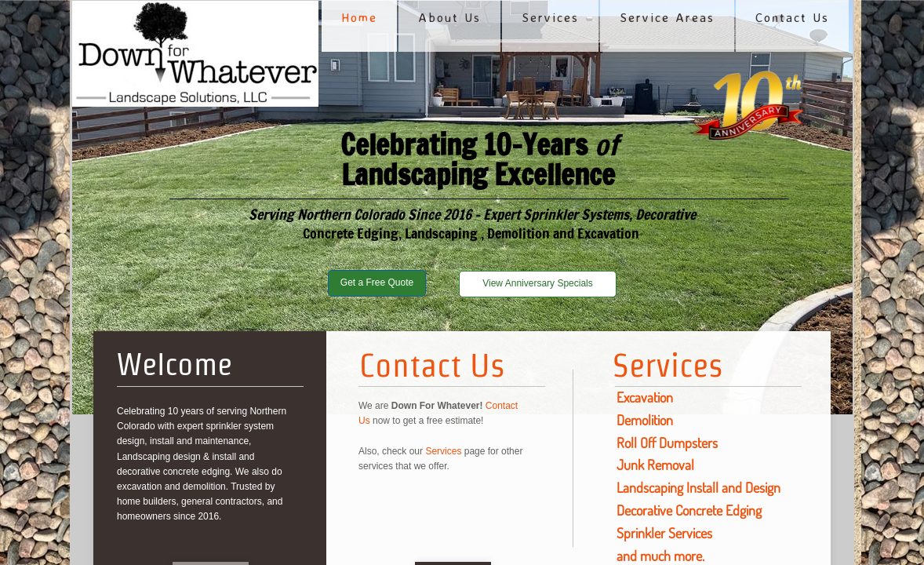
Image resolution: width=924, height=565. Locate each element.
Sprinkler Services (664, 533)
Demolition (645, 420)
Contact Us (432, 365)
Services (668, 365)
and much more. (660, 556)
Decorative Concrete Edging (689, 510)
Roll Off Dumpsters (667, 443)
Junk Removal (655, 465)
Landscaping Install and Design (698, 487)
